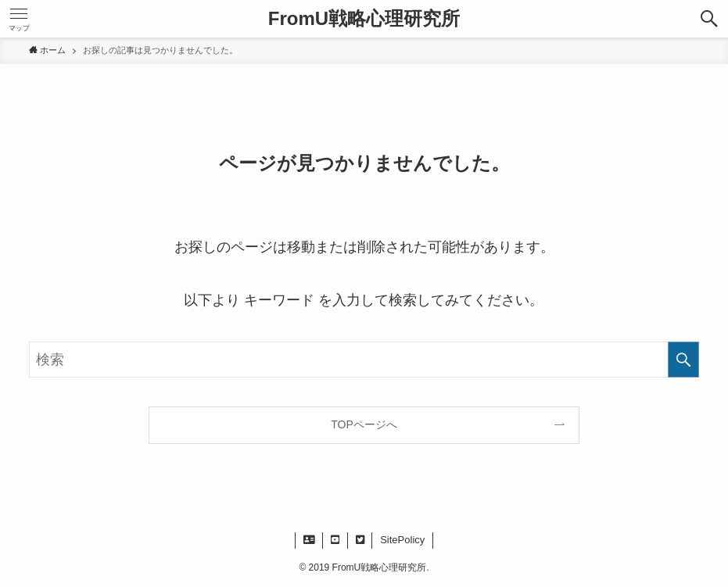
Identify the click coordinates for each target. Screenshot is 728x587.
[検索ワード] (364, 360)
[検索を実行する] (683, 360)
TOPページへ (364, 424)
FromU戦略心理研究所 (364, 19)
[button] (709, 19)
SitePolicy (402, 540)
